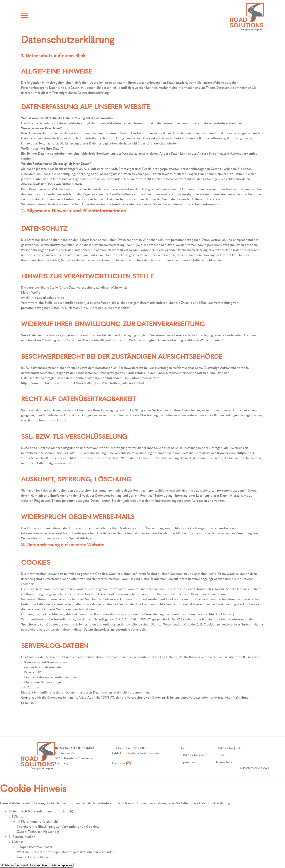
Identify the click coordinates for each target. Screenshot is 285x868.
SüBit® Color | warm (194, 755)
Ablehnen (8, 865)
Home (184, 748)
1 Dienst (16, 816)
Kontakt (220, 755)
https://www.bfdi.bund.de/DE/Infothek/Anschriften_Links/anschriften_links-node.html (82, 383)
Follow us (121, 763)
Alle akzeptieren (62, 865)
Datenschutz (223, 762)
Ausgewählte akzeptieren (33, 865)
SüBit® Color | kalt (228, 748)
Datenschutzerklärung (215, 803)
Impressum (187, 762)
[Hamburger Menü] (25, 16)
